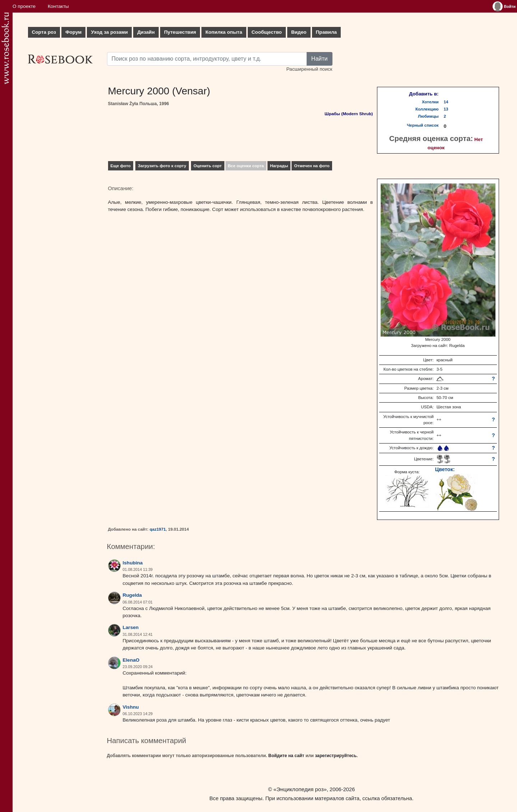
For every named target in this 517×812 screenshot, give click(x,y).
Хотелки (430, 102)
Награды (279, 166)
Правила (327, 32)
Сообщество (267, 32)
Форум (73, 32)
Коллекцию (427, 109)
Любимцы (428, 116)
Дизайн (146, 32)
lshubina (133, 563)
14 (446, 102)
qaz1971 (158, 529)
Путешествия (180, 32)
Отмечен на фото (312, 166)
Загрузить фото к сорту (162, 166)
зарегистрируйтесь (336, 756)
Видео (299, 32)
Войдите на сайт (286, 756)
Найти (320, 59)
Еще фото (121, 166)
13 (446, 109)
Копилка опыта (224, 32)
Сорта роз (44, 32)
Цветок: (445, 469)
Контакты (58, 6)
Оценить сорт (208, 166)
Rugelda (132, 595)
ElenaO (131, 660)
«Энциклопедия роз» (300, 789)
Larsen (131, 627)
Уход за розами (109, 32)
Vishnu (131, 707)
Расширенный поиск (309, 69)
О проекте (24, 6)
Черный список (423, 125)
